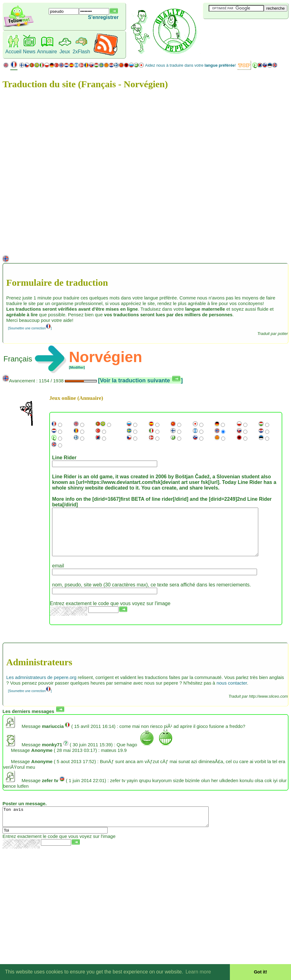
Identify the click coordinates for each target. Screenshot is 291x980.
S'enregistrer (103, 17)
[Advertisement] (240, 29)
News (29, 52)
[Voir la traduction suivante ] (140, 380)
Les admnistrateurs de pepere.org (41, 687)
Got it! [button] (260, 972)
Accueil (13, 52)
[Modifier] (77, 367)
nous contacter (232, 692)
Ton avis (118, 828)
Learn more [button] (198, 972)
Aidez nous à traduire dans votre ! (190, 65)
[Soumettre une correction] (30, 328)
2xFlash (81, 52)
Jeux (65, 52)
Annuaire (47, 52)
